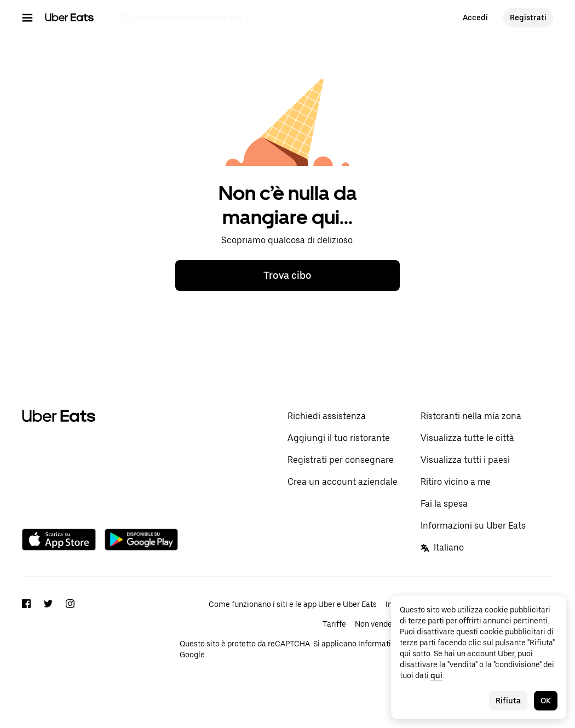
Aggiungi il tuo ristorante (339, 438)
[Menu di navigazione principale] (27, 18)
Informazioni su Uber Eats (473, 526)
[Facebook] (26, 639)
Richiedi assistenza (327, 416)
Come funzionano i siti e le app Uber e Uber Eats (293, 604)
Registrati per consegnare (341, 460)
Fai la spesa (444, 504)
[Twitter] (48, 639)
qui (436, 675)
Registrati (528, 18)
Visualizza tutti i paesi (465, 460)
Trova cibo (287, 275)
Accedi (475, 18)
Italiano (442, 548)
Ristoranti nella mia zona (471, 416)
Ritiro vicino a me (456, 482)
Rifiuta (508, 701)
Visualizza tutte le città (467, 438)
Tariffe (334, 624)
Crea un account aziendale (343, 482)
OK (546, 701)
